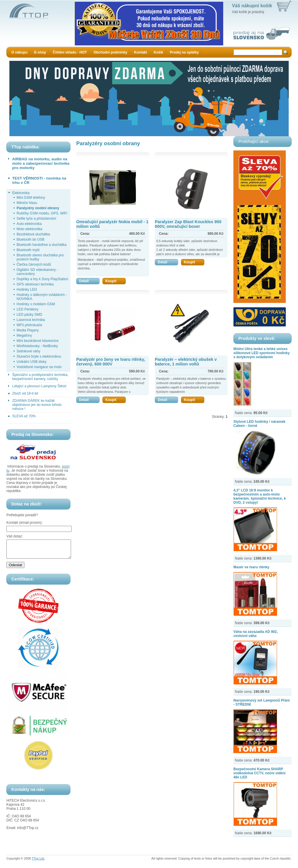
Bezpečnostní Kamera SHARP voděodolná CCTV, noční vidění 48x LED (259, 773)
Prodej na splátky (184, 52)
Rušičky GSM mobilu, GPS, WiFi (42, 213)
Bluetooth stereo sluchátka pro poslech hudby (40, 257)
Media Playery (28, 330)
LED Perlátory (28, 309)
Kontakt (140, 52)
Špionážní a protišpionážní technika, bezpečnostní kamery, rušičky (40, 377)
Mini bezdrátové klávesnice (38, 341)
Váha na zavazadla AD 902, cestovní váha (256, 634)
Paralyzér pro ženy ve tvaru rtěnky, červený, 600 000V (111, 362)
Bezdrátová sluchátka (33, 234)
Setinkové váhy (28, 351)
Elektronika (21, 193)
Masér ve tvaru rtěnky (251, 567)
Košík (158, 52)
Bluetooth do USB (30, 239)
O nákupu (19, 52)
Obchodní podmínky (110, 52)
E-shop (40, 52)
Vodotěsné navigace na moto (39, 367)
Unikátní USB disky (32, 362)
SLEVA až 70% (24, 416)
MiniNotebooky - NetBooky (37, 346)
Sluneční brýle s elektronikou (39, 356)
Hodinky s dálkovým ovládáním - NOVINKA (42, 297)
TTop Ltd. (38, 862)
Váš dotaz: (15, 536)
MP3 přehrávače (29, 325)
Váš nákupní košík (252, 6)
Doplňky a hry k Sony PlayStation (42, 279)
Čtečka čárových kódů (34, 265)
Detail (89, 281)
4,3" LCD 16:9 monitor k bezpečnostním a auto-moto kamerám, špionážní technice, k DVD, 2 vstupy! (260, 496)
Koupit (116, 281)
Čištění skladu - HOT (70, 52)
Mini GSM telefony (31, 198)
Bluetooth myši (28, 250)
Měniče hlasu (27, 203)
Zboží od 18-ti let (25, 393)
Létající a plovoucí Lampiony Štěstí (39, 386)
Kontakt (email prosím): (24, 523)
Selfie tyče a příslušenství (36, 219)
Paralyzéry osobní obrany (38, 208)
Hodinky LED (27, 290)
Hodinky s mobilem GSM (36, 304)
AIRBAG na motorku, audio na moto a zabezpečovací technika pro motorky (41, 163)
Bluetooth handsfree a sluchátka (41, 245)
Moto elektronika (29, 229)
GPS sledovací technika (35, 284)
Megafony (24, 336)
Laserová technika (31, 320)
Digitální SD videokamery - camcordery (37, 272)
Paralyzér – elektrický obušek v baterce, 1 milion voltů (186, 362)
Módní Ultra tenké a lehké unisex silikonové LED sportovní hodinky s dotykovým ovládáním (261, 353)
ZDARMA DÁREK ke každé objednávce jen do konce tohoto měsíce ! (37, 405)
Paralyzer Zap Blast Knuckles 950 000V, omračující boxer (188, 224)
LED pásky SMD (29, 315)
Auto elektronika (29, 224)
